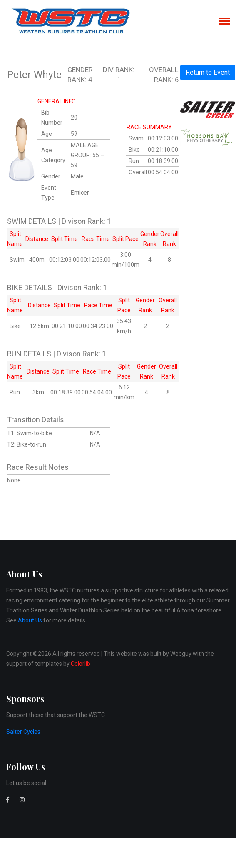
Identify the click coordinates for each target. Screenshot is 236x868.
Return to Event (208, 72)
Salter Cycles (23, 732)
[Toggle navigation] (225, 22)
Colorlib (81, 664)
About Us (30, 620)
